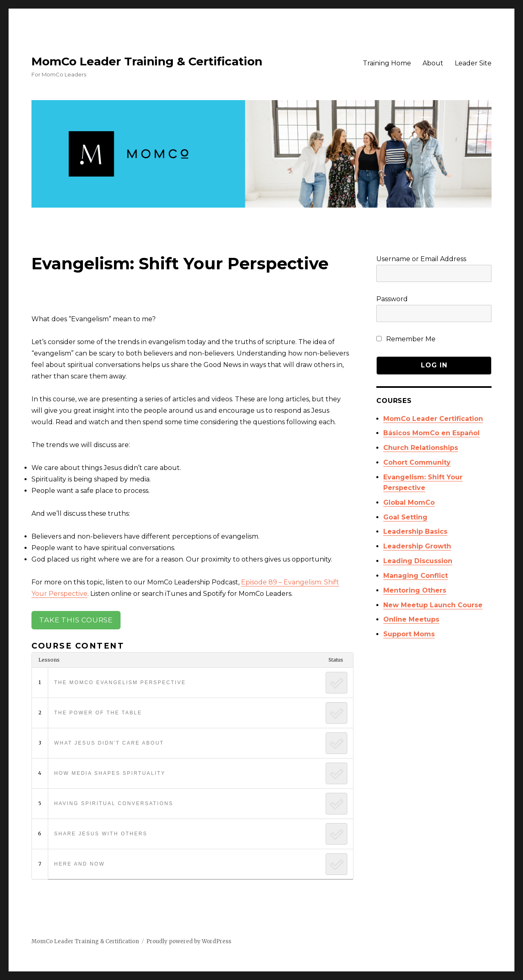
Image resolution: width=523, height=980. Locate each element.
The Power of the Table (98, 713)
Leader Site (473, 63)
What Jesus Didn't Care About (109, 743)
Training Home (387, 63)
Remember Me (406, 339)
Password (392, 299)
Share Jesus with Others (101, 834)
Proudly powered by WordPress (189, 941)
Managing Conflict (416, 576)
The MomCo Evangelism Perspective (120, 682)
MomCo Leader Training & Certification (147, 61)
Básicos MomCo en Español (431, 433)
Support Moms (409, 634)
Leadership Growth (417, 546)
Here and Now (79, 864)
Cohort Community (417, 462)
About (433, 63)
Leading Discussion (418, 561)
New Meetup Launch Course (433, 605)
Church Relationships (421, 448)
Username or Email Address (421, 259)
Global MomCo (409, 502)
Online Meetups (411, 619)
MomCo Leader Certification (433, 419)
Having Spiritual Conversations (113, 803)
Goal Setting (405, 517)
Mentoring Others (415, 590)
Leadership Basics (415, 531)
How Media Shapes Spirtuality (110, 773)
